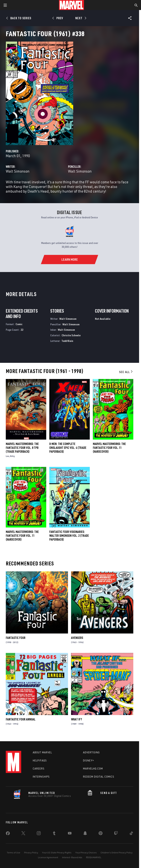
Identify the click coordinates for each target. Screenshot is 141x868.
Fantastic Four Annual (21, 719)
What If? (76, 719)
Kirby (12, 456)
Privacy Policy (31, 853)
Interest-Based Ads (72, 857)
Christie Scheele (71, 335)
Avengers (77, 638)
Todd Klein (67, 341)
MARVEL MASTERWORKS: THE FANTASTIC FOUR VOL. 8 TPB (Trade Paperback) (22, 448)
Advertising (91, 752)
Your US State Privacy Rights (57, 853)
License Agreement (48, 857)
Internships (41, 777)
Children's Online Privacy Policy (117, 853)
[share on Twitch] (116, 834)
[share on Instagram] (39, 834)
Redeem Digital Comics (99, 777)
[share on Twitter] (23, 834)
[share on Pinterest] (101, 834)
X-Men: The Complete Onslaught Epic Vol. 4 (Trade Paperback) (68, 448)
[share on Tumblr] (54, 834)
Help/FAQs (40, 760)
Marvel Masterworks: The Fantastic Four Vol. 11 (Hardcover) (109, 448)
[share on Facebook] (8, 834)
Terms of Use (13, 853)
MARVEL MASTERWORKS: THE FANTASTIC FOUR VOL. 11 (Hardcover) (22, 536)
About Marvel (42, 752)
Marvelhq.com (93, 769)
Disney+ (89, 760)
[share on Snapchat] (85, 834)
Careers (39, 769)
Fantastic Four (16, 638)
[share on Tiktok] (131, 834)
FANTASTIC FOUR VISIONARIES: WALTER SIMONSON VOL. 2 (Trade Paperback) (69, 536)
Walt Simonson (18, 171)
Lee (7, 456)
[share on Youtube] (70, 834)
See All (126, 372)
